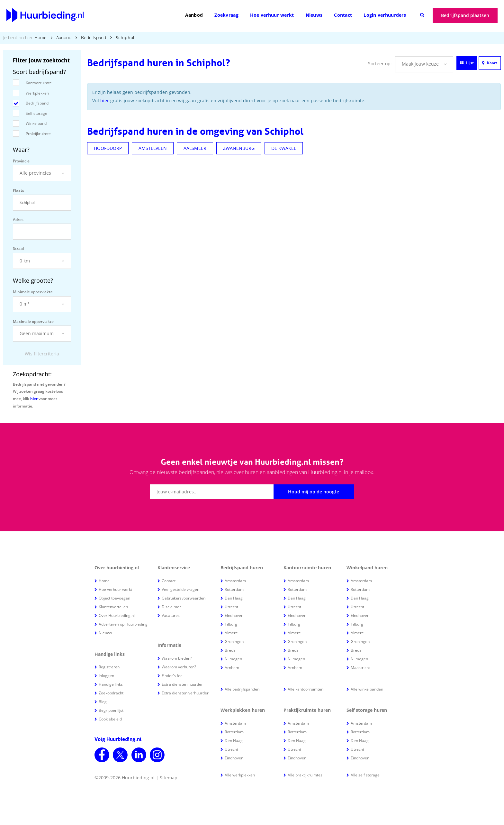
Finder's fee (172, 676)
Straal (18, 248)
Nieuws (314, 15)
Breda (230, 650)
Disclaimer (171, 607)
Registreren (109, 667)
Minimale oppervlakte (33, 292)
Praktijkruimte (38, 134)
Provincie (21, 161)
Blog (103, 702)
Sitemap (169, 778)
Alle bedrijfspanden (242, 689)
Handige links (111, 684)
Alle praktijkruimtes (305, 775)
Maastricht (360, 668)
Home (40, 37)
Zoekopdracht (111, 693)
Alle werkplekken (240, 775)
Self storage (36, 113)
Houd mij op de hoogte (314, 492)
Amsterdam (235, 581)
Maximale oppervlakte (33, 321)
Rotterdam (234, 589)
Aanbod (194, 15)
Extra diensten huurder (182, 684)
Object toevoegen (114, 598)
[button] (42, 173)
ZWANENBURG (239, 148)
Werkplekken (37, 93)
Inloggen (106, 676)
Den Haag (234, 598)
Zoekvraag (226, 15)
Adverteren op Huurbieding (123, 624)
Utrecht (231, 607)
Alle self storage (365, 775)
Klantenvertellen (113, 607)
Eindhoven (234, 615)
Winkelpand (36, 123)
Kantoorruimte (39, 83)
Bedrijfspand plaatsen (465, 15)
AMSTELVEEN (153, 148)
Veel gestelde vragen (180, 589)
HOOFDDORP (108, 148)
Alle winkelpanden (367, 689)
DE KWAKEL (284, 148)
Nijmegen (233, 659)
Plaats (18, 190)
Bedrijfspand (94, 37)
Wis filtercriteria (42, 354)
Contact (343, 15)
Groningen (234, 642)
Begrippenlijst (111, 710)
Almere (231, 633)
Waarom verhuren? (179, 667)
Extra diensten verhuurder (185, 693)
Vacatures (171, 615)
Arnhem (232, 668)
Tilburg (231, 624)
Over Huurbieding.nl (117, 615)
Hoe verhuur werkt (272, 15)
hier (34, 399)
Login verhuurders (385, 15)
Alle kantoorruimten (306, 689)
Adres (18, 220)
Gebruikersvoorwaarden (184, 598)
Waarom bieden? (177, 658)
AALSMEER (195, 148)
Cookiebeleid (110, 719)
